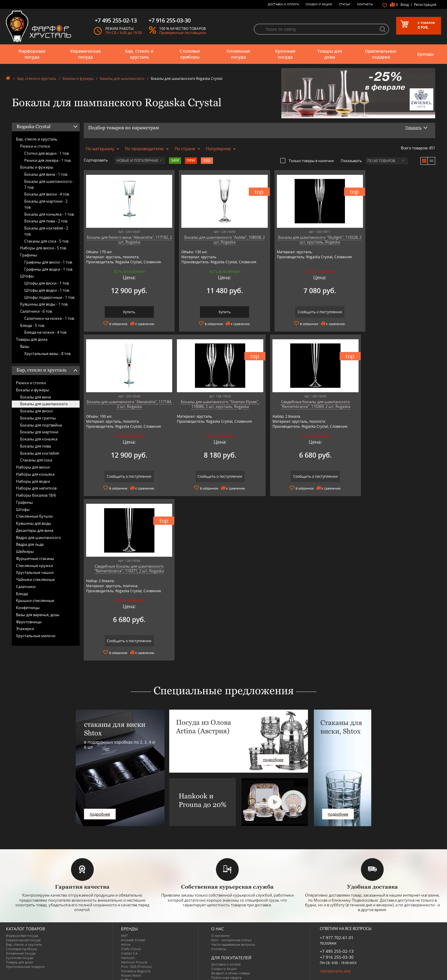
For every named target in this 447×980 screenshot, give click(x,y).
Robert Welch (131, 952)
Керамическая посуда (85, 54)
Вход (405, 5)
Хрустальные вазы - (48, 353)
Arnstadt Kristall (133, 917)
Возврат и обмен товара (231, 950)
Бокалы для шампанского (122, 79)
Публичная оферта (226, 954)
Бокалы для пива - (46, 221)
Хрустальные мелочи (36, 636)
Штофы (27, 276)
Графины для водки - (49, 269)
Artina (126, 921)
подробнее (100, 791)
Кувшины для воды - (44, 304)
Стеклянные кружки (34, 566)
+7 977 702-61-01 (337, 914)
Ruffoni (127, 957)
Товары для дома (330, 54)
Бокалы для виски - (47, 194)
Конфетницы (28, 608)
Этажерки (25, 629)
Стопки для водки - (47, 153)
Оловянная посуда (238, 54)
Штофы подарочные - (50, 297)
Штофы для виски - (47, 283)
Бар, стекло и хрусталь (139, 54)
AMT (124, 912)
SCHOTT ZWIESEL (134, 961)
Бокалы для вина (35, 397)
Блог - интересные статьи (231, 917)
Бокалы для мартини (39, 432)
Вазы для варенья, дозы (38, 615)
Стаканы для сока (36, 460)
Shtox (125, 966)
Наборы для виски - (43, 248)
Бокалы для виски (36, 411)
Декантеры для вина (35, 530)
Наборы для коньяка (35, 474)
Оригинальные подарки (381, 54)
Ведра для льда (30, 544)
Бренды (426, 54)
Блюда (22, 594)
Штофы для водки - (47, 290)
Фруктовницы (29, 622)
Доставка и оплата (283, 4)
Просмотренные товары (230, 963)
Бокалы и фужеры (78, 79)
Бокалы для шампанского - (49, 184)
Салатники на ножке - (50, 318)
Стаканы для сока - (47, 241)
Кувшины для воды (34, 523)
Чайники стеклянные (35, 579)
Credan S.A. (130, 930)
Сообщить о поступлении (304, 312)
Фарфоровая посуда (32, 54)
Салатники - (36, 311)
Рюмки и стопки (35, 146)
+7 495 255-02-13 (337, 928)
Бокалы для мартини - (46, 204)
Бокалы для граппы (38, 418)
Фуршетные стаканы (35, 558)
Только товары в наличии (307, 161)
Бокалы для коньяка (39, 439)
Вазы (25, 346)
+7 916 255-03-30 (337, 934)
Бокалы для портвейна (41, 425)
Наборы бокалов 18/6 (36, 495)
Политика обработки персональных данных (247, 959)
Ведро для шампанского (38, 537)
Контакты (365, 4)
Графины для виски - (49, 262)
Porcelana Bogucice (136, 948)
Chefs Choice (131, 926)
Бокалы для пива (35, 446)
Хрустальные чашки (35, 572)
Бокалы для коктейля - (46, 231)
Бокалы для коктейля (39, 453)
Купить (126, 312)
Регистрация (425, 5)
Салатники (26, 587)
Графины (29, 255)
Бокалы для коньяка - (49, 214)
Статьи (345, 4)
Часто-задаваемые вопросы (233, 921)
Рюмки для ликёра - (48, 160)
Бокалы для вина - (46, 174)
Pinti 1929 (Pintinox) (136, 943)
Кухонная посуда (285, 54)
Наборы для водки (33, 481)
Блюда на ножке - (46, 332)
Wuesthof (128, 975)
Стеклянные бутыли (34, 516)
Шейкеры (25, 551)
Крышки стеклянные (35, 600)
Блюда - (33, 325)
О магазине (220, 912)
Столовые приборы (190, 54)
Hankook (128, 935)
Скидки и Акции (319, 4)
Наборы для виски (33, 467)
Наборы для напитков (36, 488)
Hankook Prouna (134, 939)
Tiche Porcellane (133, 970)
